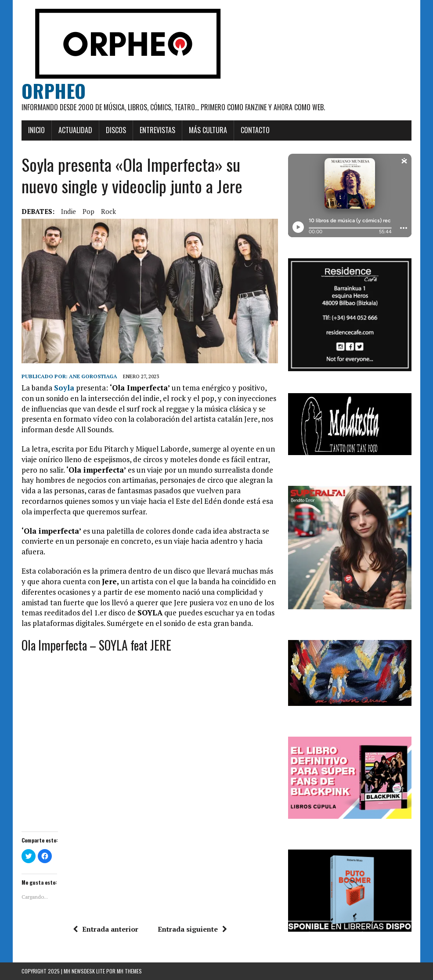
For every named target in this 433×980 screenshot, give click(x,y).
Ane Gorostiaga (93, 376)
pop (88, 211)
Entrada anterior (106, 929)
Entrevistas (157, 130)
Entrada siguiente (192, 929)
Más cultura (208, 130)
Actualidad (75, 130)
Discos (116, 130)
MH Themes (129, 971)
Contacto (255, 130)
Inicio (36, 130)
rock (108, 211)
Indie (69, 211)
